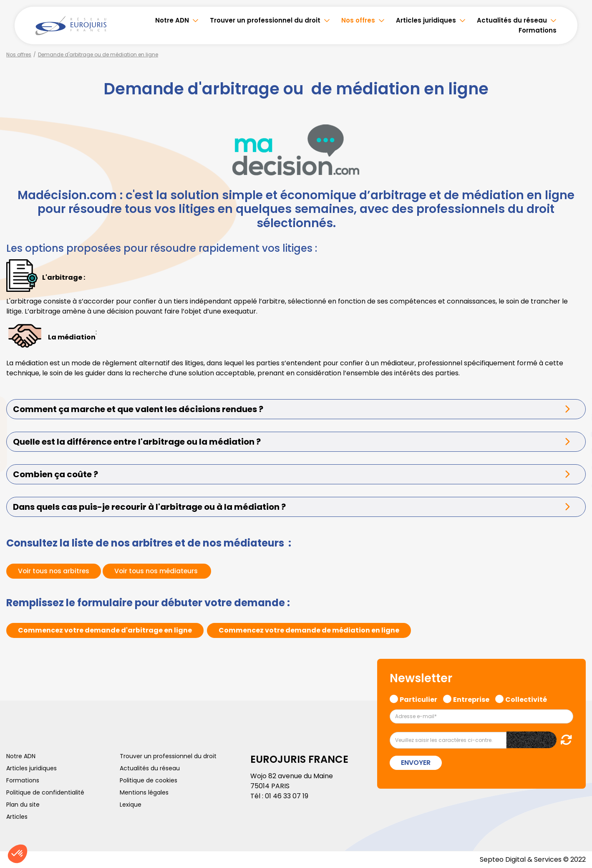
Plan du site (23, 805)
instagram (575, 451)
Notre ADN (172, 20)
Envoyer (416, 763)
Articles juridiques (426, 20)
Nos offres (358, 20)
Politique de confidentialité (45, 792)
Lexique (131, 805)
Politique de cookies (149, 780)
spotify (575, 468)
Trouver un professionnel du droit (265, 20)
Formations (538, 30)
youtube (575, 434)
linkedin (575, 418)
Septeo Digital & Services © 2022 (533, 859)
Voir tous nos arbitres (54, 571)
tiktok (575, 484)
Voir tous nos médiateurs (160, 571)
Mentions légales (144, 792)
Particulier (418, 698)
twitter (575, 401)
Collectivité (526, 698)
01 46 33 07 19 (287, 796)
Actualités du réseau (512, 20)
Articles (17, 817)
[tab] (296, 409)
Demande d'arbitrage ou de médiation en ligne (98, 54)
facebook (575, 384)
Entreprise (471, 698)
